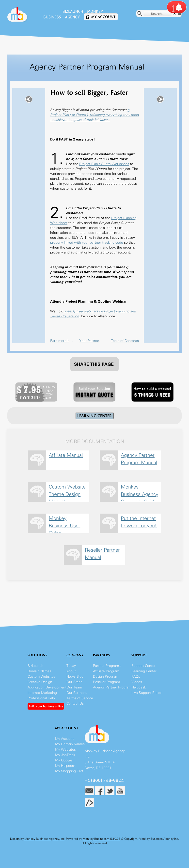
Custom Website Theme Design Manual (67, 492)
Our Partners (77, 693)
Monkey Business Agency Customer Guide (140, 492)
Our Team (74, 687)
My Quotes (64, 760)
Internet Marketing (42, 693)
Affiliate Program (106, 671)
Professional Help (41, 698)
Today (71, 666)
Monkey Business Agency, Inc (44, 839)
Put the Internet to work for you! (139, 522)
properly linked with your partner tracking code (87, 243)
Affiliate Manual (66, 455)
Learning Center (144, 671)
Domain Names (39, 671)
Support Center (143, 666)
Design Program (106, 677)
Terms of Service (80, 698)
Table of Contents (125, 341)
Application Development (47, 687)
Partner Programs (107, 666)
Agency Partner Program (112, 687)
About (71, 671)
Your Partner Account (91, 341)
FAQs (136, 677)
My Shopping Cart (69, 771)
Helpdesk (139, 687)
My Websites (65, 749)
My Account (103, 17)
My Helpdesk (65, 766)
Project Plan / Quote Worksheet (104, 164)
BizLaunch (73, 11)
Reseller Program (106, 682)
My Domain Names (70, 744)
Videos (137, 682)
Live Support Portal (146, 693)
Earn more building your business (62, 341)
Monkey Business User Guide (64, 524)
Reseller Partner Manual (102, 554)
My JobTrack (65, 755)
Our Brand (74, 682)
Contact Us (75, 704)
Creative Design (40, 682)
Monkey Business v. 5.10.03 (102, 839)
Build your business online (46, 706)
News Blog (75, 677)
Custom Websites (41, 677)
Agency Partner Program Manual (139, 459)
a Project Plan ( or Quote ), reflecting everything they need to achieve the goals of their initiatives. (94, 115)
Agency (72, 17)
